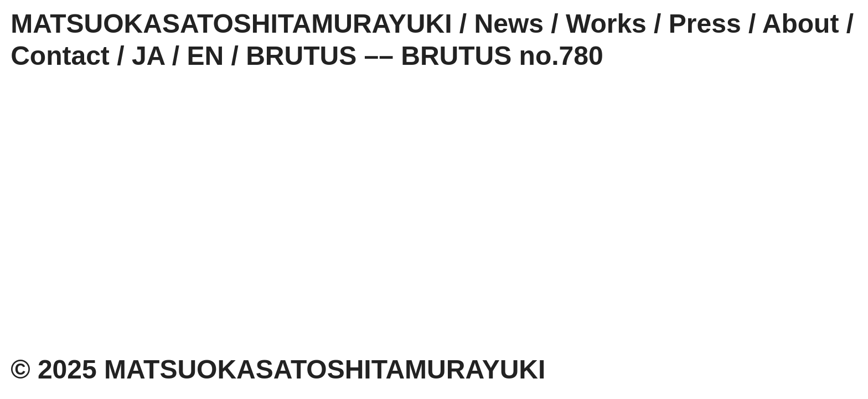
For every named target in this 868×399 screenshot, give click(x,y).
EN (205, 56)
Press (705, 24)
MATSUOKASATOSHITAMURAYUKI (231, 24)
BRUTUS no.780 (502, 56)
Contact (60, 56)
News (509, 24)
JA (148, 56)
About (801, 24)
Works (606, 24)
